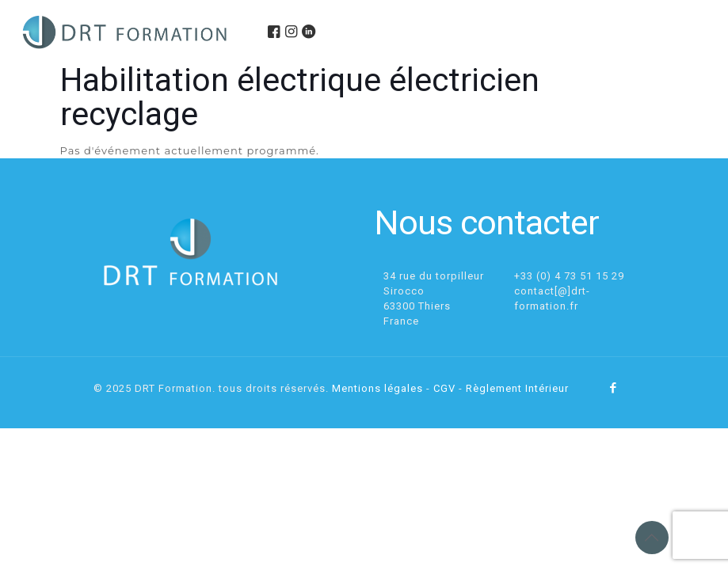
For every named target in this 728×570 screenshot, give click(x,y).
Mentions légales (377, 388)
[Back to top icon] (652, 538)
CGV (444, 388)
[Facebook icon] (614, 388)
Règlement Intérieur (517, 388)
